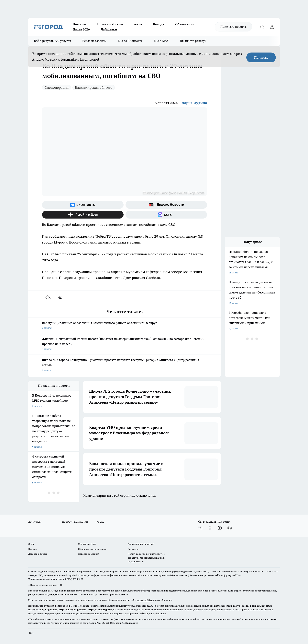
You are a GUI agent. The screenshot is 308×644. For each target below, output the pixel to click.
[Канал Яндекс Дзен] (83, 215)
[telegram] (61, 297)
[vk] (48, 297)
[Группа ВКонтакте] (83, 205)
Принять (261, 57)
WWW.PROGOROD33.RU (62, 572)
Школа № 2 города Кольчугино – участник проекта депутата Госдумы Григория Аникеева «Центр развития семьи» (125, 365)
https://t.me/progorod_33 (102, 609)
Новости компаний (88, 554)
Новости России (110, 24)
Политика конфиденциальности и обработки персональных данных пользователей (146, 558)
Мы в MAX (161, 41)
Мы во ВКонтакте (130, 41)
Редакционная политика (141, 544)
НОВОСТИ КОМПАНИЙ (75, 522)
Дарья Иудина (194, 103)
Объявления (185, 24)
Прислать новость (233, 27)
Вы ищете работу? (193, 41)
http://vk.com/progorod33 (43, 609)
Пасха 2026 (81, 29)
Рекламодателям (94, 41)
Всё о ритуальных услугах (52, 41)
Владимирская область (94, 87)
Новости (79, 24)
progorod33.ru (145, 600)
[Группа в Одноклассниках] (210, 528)
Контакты (133, 549)
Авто (138, 24)
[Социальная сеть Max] (166, 215)
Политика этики (87, 544)
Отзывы (33, 549)
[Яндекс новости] (166, 205)
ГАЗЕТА (100, 522)
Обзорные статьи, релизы (92, 549)
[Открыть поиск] (262, 27)
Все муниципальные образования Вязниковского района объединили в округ (125, 326)
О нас (31, 544)
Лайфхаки (109, 29)
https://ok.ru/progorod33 (72, 609)
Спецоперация (57, 87)
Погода (159, 24)
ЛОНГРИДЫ (35, 522)
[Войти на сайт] (272, 27)
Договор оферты (38, 554)
